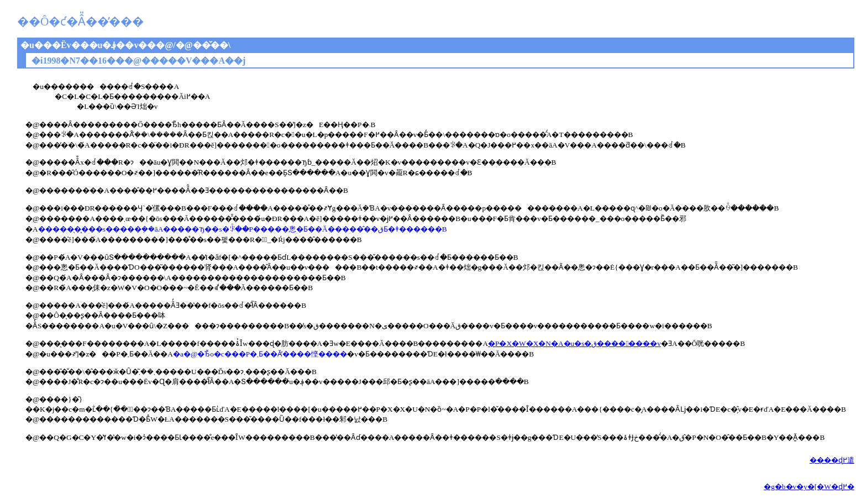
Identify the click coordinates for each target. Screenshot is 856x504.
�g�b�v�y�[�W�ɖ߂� (809, 487)
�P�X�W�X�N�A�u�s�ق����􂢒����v (574, 343)
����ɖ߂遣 (832, 460)
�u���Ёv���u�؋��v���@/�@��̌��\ (125, 45)
